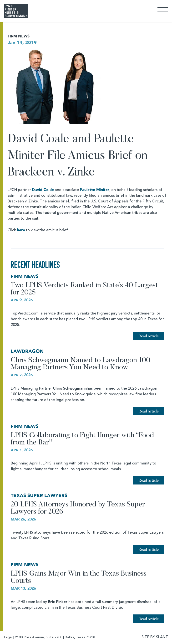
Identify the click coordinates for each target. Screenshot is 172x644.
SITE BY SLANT (155, 637)
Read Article (149, 336)
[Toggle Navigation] (163, 9)
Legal (8, 637)
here (21, 230)
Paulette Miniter (95, 190)
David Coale (43, 190)
